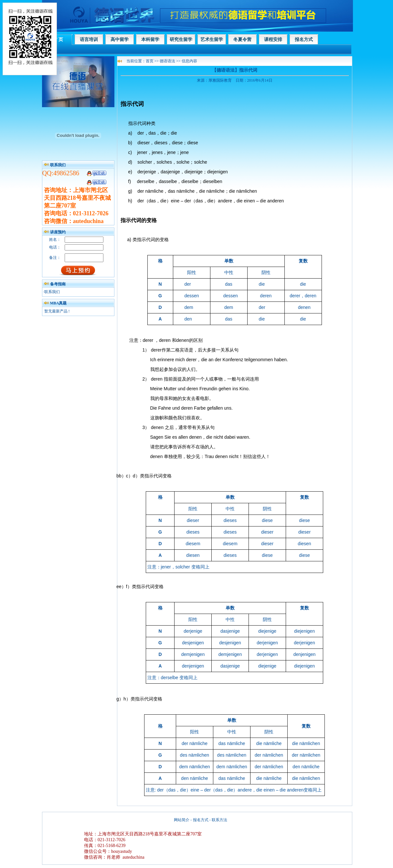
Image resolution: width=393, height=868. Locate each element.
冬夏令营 (242, 40)
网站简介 (182, 820)
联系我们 (52, 292)
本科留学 (150, 40)
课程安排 (273, 40)
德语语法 (168, 61)
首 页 (58, 40)
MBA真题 (58, 303)
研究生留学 (181, 40)
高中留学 (120, 40)
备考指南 (58, 284)
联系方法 (219, 820)
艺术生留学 (212, 40)
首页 (150, 61)
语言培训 (89, 40)
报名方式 (304, 40)
